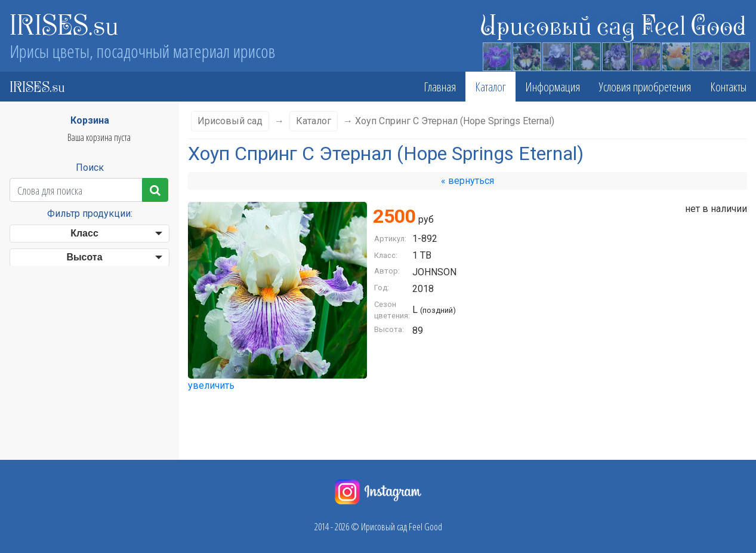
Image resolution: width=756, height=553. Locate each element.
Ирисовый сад (230, 121)
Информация (553, 87)
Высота (84, 257)
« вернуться (468, 181)
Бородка (85, 403)
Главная (440, 87)
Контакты (728, 87)
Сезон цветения (85, 281)
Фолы (84, 379)
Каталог (490, 87)
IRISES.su (64, 24)
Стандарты (84, 355)
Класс (84, 233)
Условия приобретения (645, 87)
